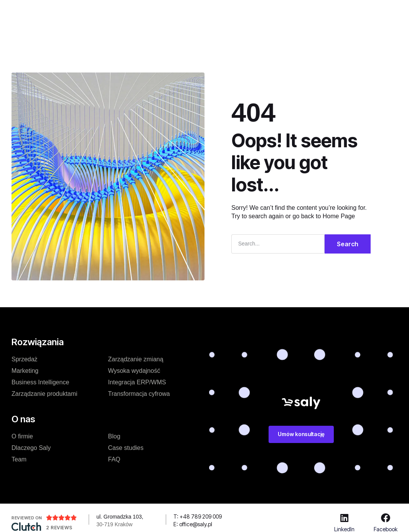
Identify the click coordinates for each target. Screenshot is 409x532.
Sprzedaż (25, 359)
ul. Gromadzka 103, (120, 517)
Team (19, 459)
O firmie (22, 436)
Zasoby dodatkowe (184, 34)
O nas (233, 11)
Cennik (153, 11)
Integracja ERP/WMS (137, 382)
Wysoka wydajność (134, 371)
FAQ (114, 459)
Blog (259, 11)
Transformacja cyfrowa (139, 394)
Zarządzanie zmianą (136, 359)
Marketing (25, 371)
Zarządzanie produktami (45, 394)
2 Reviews (59, 528)
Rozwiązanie (112, 11)
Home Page (339, 216)
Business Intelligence (40, 382)
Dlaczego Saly (31, 448)
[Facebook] (386, 518)
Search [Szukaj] (348, 244)
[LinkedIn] (344, 518)
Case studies (194, 11)
